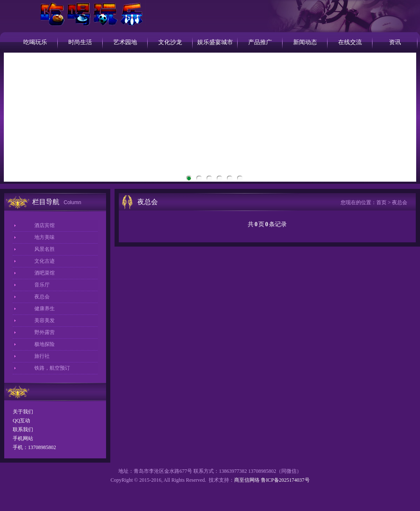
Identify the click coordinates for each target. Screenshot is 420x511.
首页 (381, 202)
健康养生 (45, 309)
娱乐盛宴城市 (215, 42)
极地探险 (45, 344)
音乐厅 (42, 285)
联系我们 (23, 430)
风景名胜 (45, 249)
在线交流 (350, 42)
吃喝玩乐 (35, 42)
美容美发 (45, 320)
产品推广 (260, 42)
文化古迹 (45, 261)
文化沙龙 (170, 42)
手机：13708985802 (34, 447)
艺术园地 (125, 42)
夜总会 (42, 297)
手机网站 (23, 438)
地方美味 (45, 237)
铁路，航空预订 (52, 368)
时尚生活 (80, 42)
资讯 (395, 42)
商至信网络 (247, 480)
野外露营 (45, 332)
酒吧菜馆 (45, 273)
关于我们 (23, 412)
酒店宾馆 (45, 225)
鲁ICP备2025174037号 (285, 480)
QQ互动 (21, 421)
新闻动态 (305, 42)
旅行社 (42, 356)
